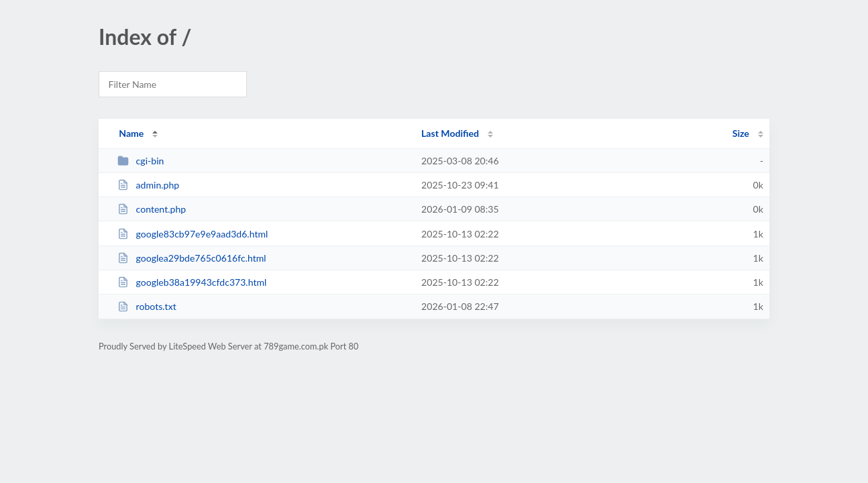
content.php (152, 209)
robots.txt (147, 306)
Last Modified (450, 133)
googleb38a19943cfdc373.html (192, 282)
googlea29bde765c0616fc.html (192, 258)
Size (741, 133)
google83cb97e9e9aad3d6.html (193, 234)
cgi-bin (141, 161)
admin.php (148, 185)
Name (131, 133)
